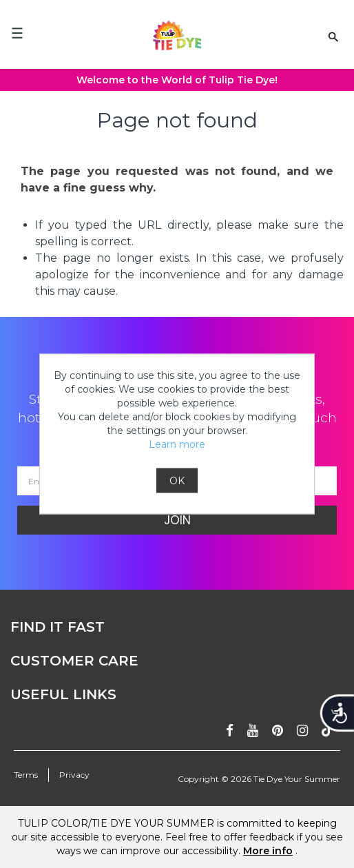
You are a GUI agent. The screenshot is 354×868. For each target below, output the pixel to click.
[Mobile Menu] (17, 33)
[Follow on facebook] (230, 731)
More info (268, 851)
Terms (26, 775)
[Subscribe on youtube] (253, 731)
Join (177, 520)
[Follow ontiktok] (327, 731)
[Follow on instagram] (302, 731)
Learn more (177, 444)
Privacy (74, 775)
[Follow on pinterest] (278, 731)
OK (177, 481)
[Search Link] (333, 36)
